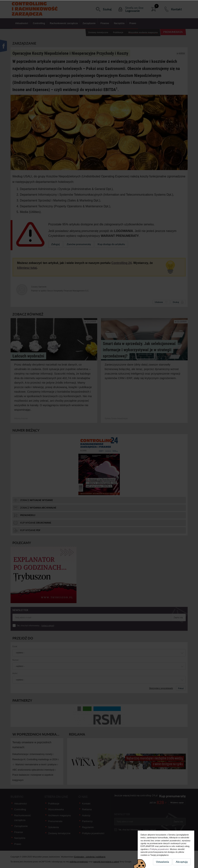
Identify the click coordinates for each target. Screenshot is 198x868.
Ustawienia (162, 862)
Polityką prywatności (159, 849)
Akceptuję (182, 862)
